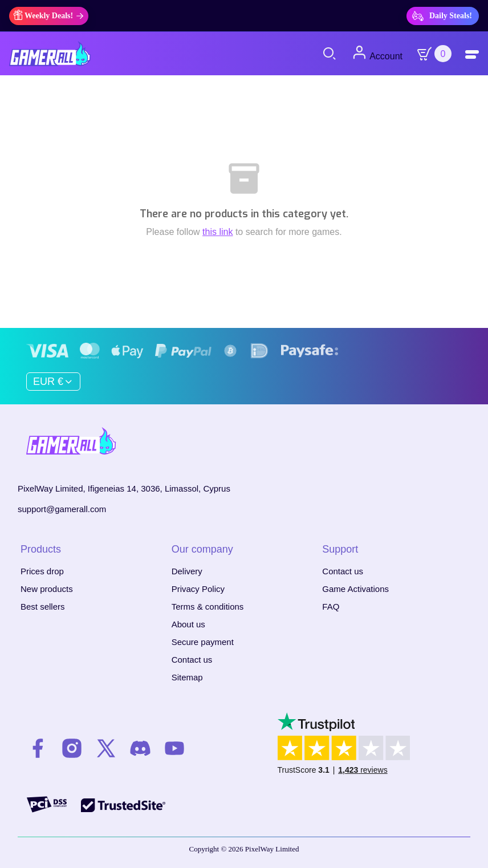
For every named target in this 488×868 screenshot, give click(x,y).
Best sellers (43, 607)
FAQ (331, 607)
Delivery (187, 571)
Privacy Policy (198, 589)
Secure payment (203, 642)
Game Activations (355, 589)
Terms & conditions (208, 607)
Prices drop (42, 571)
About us (188, 624)
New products (47, 589)
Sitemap (187, 677)
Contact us (192, 660)
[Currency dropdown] (53, 382)
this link (217, 232)
